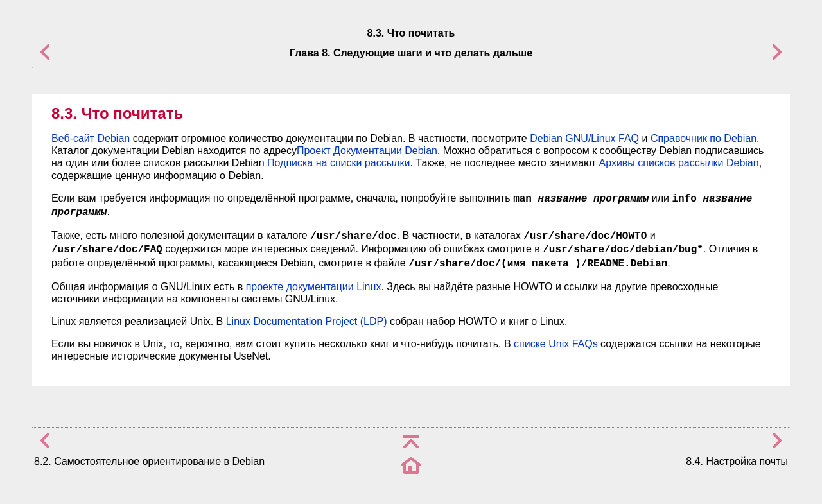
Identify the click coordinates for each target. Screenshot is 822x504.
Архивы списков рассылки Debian (679, 163)
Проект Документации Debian (367, 151)
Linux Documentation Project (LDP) (307, 321)
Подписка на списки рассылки (338, 163)
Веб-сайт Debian (91, 138)
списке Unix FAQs (556, 344)
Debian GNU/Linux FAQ (584, 138)
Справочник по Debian (704, 138)
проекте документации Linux (314, 287)
